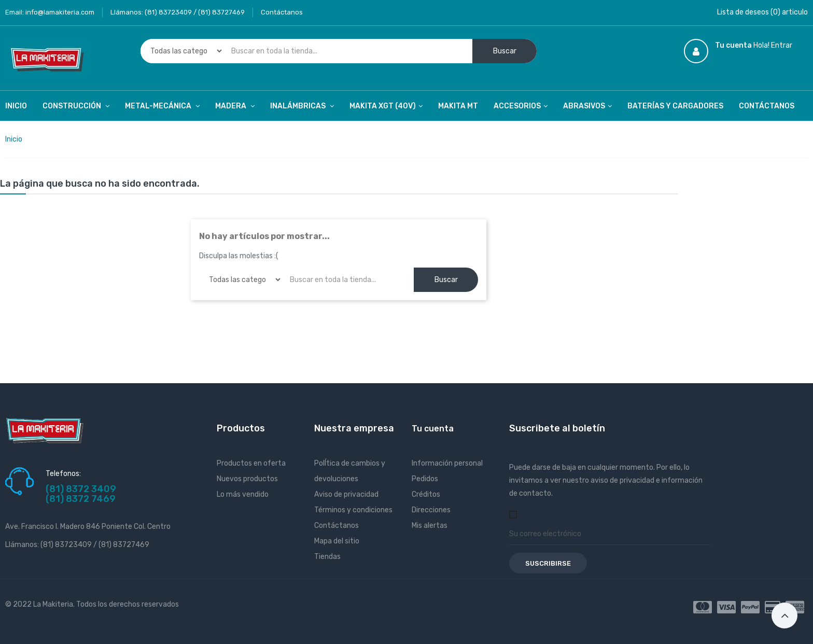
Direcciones (431, 510)
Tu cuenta (433, 429)
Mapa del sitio (337, 541)
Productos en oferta (251, 463)
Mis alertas (430, 526)
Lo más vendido (243, 494)
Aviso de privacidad (346, 494)
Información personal (447, 463)
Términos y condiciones (353, 510)
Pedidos (425, 479)
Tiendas (327, 557)
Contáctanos (282, 12)
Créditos (426, 494)
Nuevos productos (247, 479)
